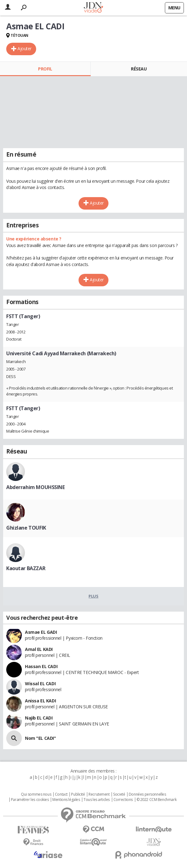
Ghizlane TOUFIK (26, 528)
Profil (45, 69)
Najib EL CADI (39, 718)
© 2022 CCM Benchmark (157, 800)
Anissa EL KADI (40, 701)
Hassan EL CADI (41, 666)
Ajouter (24, 48)
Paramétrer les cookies (30, 800)
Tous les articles (97, 800)
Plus (93, 596)
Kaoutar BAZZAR (26, 568)
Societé (119, 794)
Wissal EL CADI (40, 684)
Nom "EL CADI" (41, 738)
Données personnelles (147, 794)
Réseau (139, 69)
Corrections (123, 800)
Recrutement (99, 794)
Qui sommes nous (36, 794)
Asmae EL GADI (41, 632)
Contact (61, 794)
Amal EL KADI (39, 649)
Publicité (78, 794)
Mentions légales (66, 800)
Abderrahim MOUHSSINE (36, 487)
